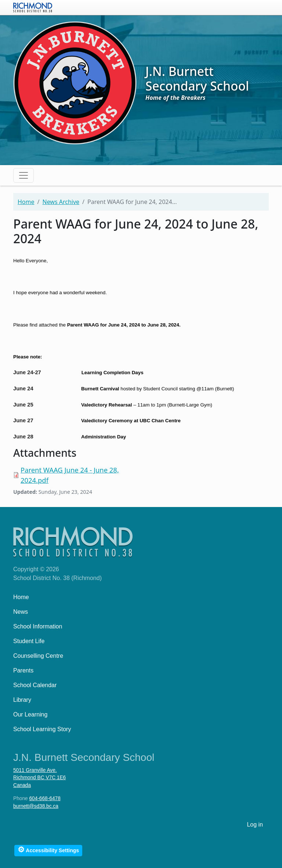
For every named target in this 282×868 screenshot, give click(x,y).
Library (22, 700)
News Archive (61, 202)
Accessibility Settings (48, 849)
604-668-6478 (45, 798)
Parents (23, 670)
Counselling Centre (38, 656)
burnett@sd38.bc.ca (36, 806)
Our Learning (30, 714)
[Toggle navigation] (23, 175)
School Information (38, 626)
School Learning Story (42, 729)
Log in (255, 825)
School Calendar (35, 685)
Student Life (29, 641)
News (21, 612)
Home (26, 202)
